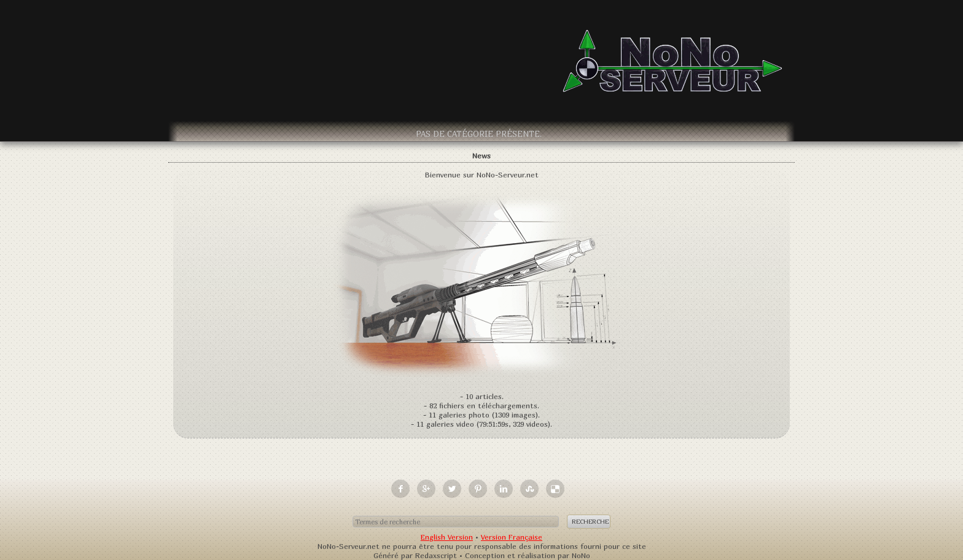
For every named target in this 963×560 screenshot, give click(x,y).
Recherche (590, 521)
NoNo (581, 555)
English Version (447, 537)
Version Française (512, 537)
